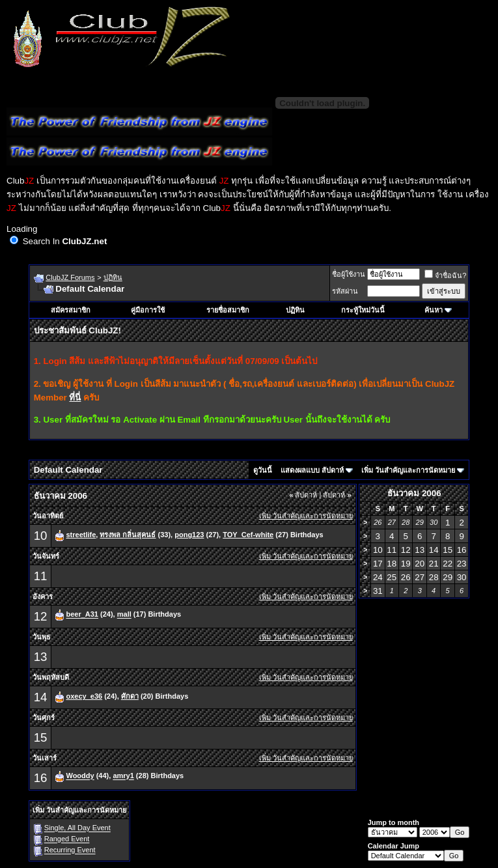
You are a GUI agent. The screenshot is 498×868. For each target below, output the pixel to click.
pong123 (189, 535)
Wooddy (80, 776)
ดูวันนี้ (263, 470)
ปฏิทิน (113, 277)
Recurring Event (70, 850)
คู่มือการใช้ (148, 310)
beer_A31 (82, 615)
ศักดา (130, 696)
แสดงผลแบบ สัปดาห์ (312, 470)
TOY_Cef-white (248, 535)
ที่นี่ (75, 398)
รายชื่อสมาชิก (228, 310)
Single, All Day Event (77, 828)
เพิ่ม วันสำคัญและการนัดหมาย (408, 470)
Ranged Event (67, 839)
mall (124, 615)
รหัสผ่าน (345, 291)
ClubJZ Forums (70, 277)
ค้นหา (434, 310)
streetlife (81, 535)
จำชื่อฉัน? (445, 275)
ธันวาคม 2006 (414, 493)
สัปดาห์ (303, 495)
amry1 (123, 776)
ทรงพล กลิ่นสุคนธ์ (128, 535)
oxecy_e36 (84, 696)
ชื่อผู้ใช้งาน (349, 274)
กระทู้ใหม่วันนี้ (363, 310)
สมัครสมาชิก (71, 310)
